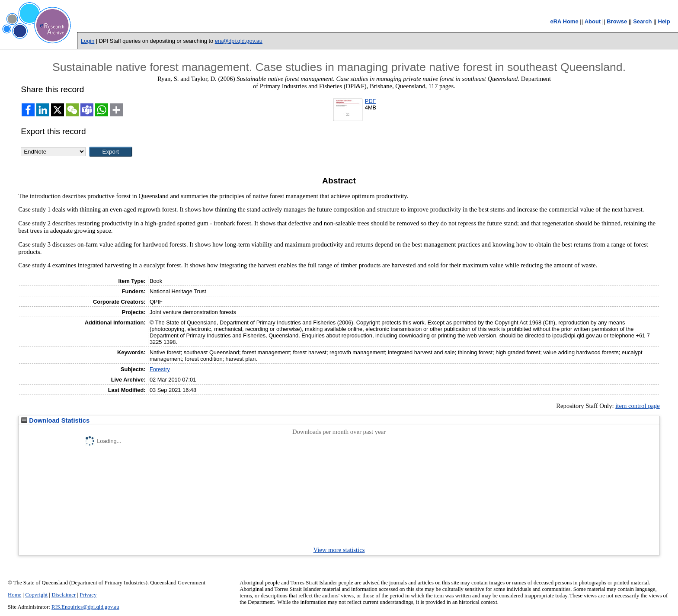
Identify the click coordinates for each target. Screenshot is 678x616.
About (593, 21)
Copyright (36, 595)
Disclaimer (64, 595)
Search (642, 21)
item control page (638, 406)
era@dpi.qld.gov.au (239, 41)
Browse (617, 21)
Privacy (88, 595)
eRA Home (564, 21)
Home (14, 595)
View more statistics (339, 550)
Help (664, 21)
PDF (371, 101)
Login (88, 41)
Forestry (160, 369)
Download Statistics (55, 420)
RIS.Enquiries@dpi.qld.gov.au (85, 607)
